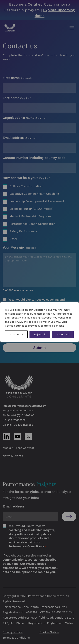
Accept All (63, 334)
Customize (16, 334)
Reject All (40, 334)
